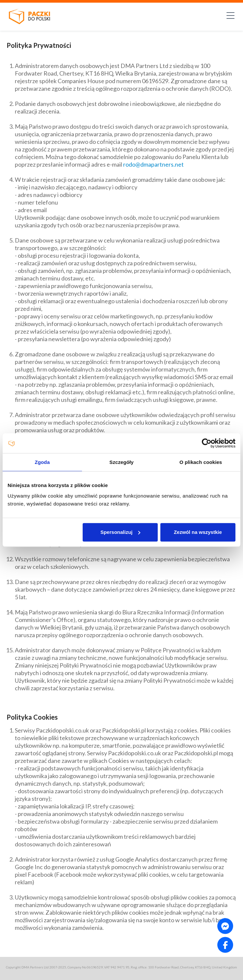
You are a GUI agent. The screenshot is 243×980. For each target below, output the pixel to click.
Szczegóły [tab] (121, 462)
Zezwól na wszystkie (198, 532)
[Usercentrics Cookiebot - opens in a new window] (207, 443)
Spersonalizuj (121, 532)
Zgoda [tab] (42, 462)
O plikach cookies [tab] (201, 462)
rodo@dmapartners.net (153, 164)
